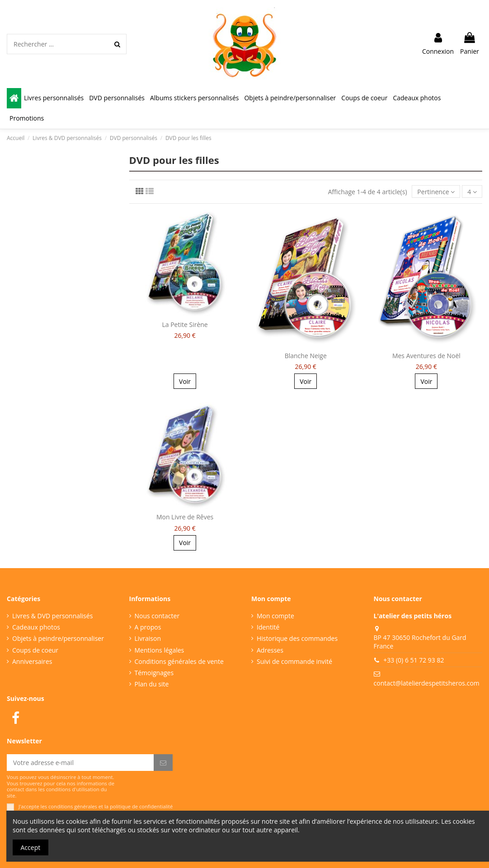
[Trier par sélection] (436, 192)
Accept (31, 847)
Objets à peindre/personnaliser (58, 638)
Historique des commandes (297, 638)
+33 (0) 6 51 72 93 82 (414, 660)
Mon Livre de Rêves (185, 517)
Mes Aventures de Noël (426, 356)
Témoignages (154, 673)
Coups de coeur (35, 650)
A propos (148, 627)
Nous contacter (157, 616)
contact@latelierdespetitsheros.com (427, 683)
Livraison (148, 638)
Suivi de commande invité (294, 661)
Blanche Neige (306, 356)
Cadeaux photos (36, 627)
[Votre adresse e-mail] (80, 763)
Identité (268, 627)
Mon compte (275, 616)
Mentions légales (160, 650)
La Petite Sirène (185, 324)
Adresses (270, 650)
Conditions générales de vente (179, 661)
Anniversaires (32, 661)
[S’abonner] (163, 763)
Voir (185, 381)
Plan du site (152, 684)
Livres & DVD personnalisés (52, 616)
